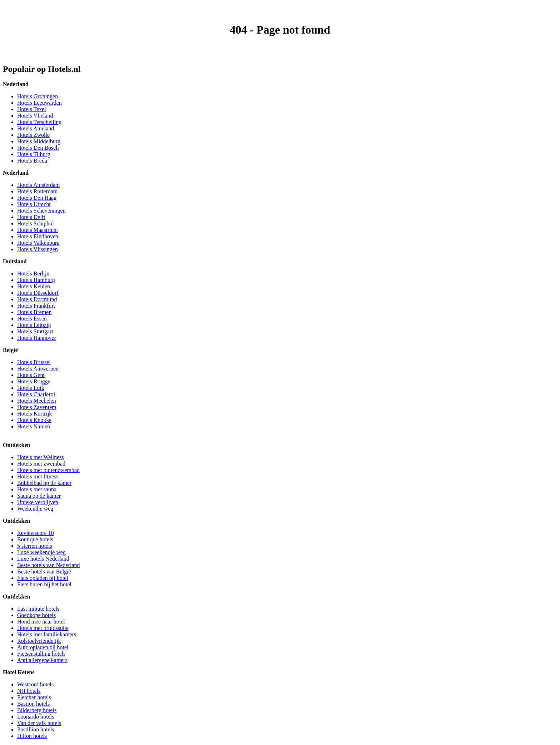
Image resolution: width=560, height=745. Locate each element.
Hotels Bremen (34, 312)
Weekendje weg (35, 509)
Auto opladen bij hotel (43, 647)
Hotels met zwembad (41, 464)
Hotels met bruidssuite (43, 628)
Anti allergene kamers (42, 660)
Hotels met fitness (38, 476)
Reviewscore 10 (36, 533)
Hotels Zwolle (33, 135)
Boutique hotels (35, 539)
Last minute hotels (38, 609)
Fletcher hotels (34, 697)
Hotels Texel (32, 109)
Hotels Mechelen (37, 401)
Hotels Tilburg (34, 154)
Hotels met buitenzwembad (48, 470)
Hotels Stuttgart (35, 331)
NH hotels (29, 691)
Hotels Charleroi (36, 394)
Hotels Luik (31, 388)
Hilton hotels (32, 736)
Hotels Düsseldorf (38, 293)
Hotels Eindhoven (38, 236)
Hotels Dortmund (37, 299)
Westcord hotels (35, 684)
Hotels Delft (31, 217)
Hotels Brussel (34, 362)
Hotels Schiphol (36, 223)
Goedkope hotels (36, 615)
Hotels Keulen (34, 286)
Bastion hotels (33, 704)
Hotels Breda (32, 161)
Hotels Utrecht (34, 204)
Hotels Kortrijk (34, 414)
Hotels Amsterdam (39, 185)
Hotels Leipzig (34, 325)
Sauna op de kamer (39, 496)
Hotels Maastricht (37, 230)
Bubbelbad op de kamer (44, 483)
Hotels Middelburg (39, 141)
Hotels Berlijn (33, 274)
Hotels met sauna (37, 489)
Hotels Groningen (37, 96)
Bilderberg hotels (37, 710)
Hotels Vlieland (35, 116)
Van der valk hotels (39, 723)
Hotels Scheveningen (41, 211)
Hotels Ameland (36, 128)
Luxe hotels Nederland (43, 559)
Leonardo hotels (36, 717)
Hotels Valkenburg (38, 243)
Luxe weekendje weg (41, 552)
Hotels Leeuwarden (39, 103)
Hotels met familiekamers (47, 634)
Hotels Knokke (34, 420)
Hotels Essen (32, 319)
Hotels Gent (31, 375)
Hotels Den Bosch (38, 148)
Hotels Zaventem (37, 407)
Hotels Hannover (37, 338)
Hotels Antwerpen (38, 369)
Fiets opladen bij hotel (43, 578)
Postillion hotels (36, 729)
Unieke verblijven (38, 502)
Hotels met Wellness (41, 457)
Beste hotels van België (44, 572)
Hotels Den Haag (37, 198)
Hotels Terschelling (39, 122)
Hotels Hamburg (36, 280)
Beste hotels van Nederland (49, 565)
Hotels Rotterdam (37, 191)
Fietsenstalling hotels (41, 654)
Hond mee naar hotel (41, 622)
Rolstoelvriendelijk (39, 641)
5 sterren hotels (35, 546)
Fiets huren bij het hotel (44, 584)
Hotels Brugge (34, 381)
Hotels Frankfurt (36, 306)
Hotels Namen (34, 426)
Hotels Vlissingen (37, 249)
